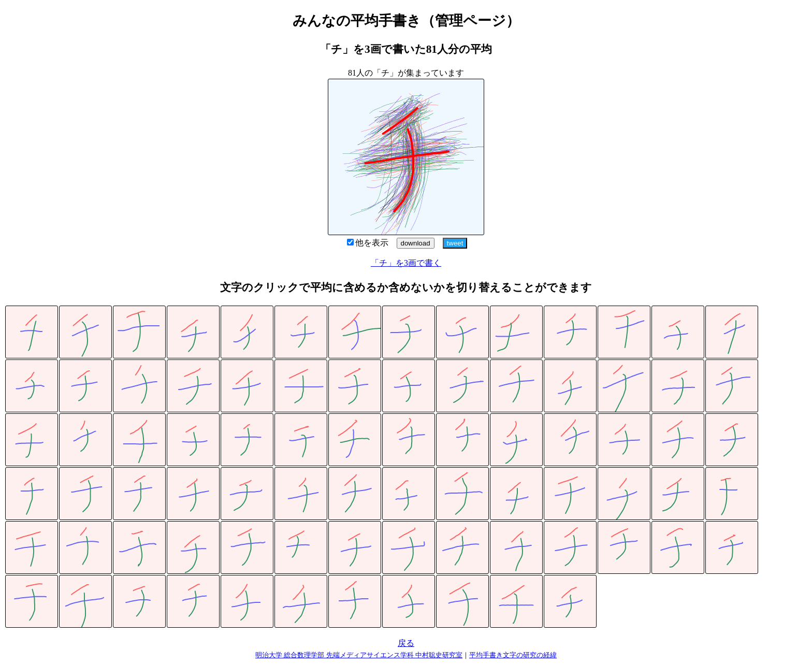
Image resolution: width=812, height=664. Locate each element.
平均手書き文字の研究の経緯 (513, 655)
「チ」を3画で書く (406, 263)
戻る (406, 643)
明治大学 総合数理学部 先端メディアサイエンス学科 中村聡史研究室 (359, 655)
